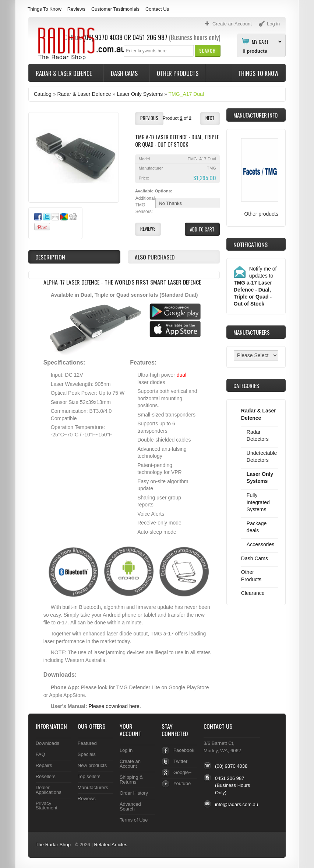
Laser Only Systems (140, 94)
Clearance (253, 593)
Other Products (178, 73)
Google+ (182, 772)
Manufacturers (93, 787)
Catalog (43, 94)
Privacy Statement (47, 806)
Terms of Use (134, 820)
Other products (261, 214)
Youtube (182, 783)
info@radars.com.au (237, 804)
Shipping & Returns (131, 780)
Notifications (251, 244)
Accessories (260, 544)
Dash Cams (125, 73)
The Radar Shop (53, 845)
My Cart (260, 41)
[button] (207, 51)
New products (92, 765)
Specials (87, 754)
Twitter (180, 761)
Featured (87, 743)
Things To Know (45, 9)
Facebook (184, 750)
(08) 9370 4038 (231, 766)
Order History (134, 793)
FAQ (40, 754)
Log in (126, 750)
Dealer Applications (49, 790)
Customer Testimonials (115, 9)
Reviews (76, 9)
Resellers (46, 776)
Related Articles (110, 845)
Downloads (47, 743)
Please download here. (115, 706)
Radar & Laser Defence (64, 73)
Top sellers (89, 776)
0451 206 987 (150, 37)
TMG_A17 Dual (186, 94)
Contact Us (157, 9)
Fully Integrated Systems (258, 502)
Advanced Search (130, 806)
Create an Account (130, 764)
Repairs (44, 765)
